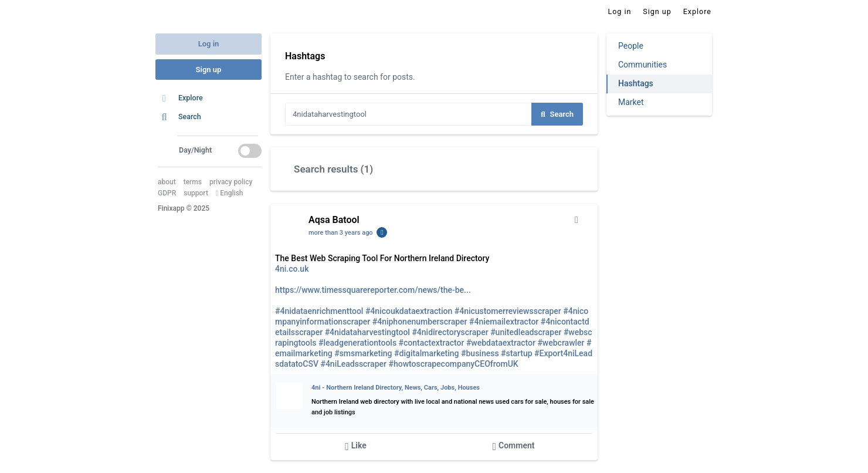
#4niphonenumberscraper (420, 322)
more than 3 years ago (341, 233)
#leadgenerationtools (357, 343)
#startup (516, 353)
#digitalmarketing (427, 353)
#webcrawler (561, 343)
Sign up (209, 70)
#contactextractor (432, 343)
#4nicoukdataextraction (409, 311)
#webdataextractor (501, 343)
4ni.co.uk (292, 269)
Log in (209, 44)
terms (193, 182)
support (196, 193)
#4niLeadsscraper (353, 364)
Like (356, 446)
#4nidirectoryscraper (450, 332)
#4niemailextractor (504, 322)
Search (557, 114)
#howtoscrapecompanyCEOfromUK (453, 364)
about (167, 182)
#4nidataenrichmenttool (319, 311)
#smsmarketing (363, 353)
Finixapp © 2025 (184, 208)
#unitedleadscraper (526, 332)
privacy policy (231, 182)
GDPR (167, 193)
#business (480, 353)
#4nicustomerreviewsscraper (508, 311)
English (230, 193)
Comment (513, 446)
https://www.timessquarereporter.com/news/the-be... (373, 290)
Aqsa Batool (334, 220)
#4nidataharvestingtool (367, 332)
